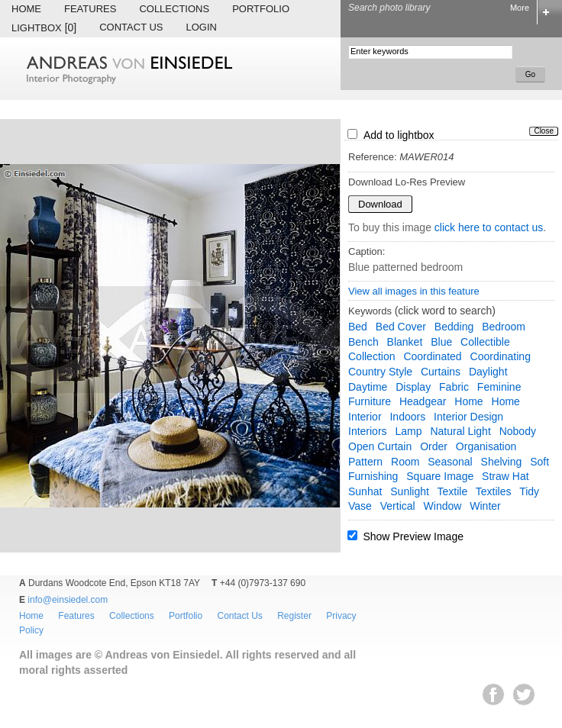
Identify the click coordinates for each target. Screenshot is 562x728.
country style (380, 372)
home (468, 401)
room (405, 462)
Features (90, 9)
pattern (365, 462)
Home (26, 9)
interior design (468, 417)
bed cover (401, 327)
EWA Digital (28, 710)
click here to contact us (489, 227)
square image (440, 476)
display (413, 387)
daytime (368, 387)
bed (358, 327)
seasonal (450, 462)
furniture (370, 401)
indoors (407, 417)
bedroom (504, 327)
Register (294, 616)
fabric (454, 387)
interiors (368, 431)
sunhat (365, 491)
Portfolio (261, 9)
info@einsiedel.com (68, 600)
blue (441, 342)
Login (202, 27)
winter (485, 506)
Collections (174, 9)
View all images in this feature (414, 291)
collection (371, 356)
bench (363, 342)
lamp (408, 431)
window (443, 506)
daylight (488, 372)
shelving (502, 462)
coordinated (432, 356)
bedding (454, 327)
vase (360, 506)
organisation (486, 446)
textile (453, 491)
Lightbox (44, 27)
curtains (441, 372)
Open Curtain (380, 446)
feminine (499, 387)
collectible (485, 342)
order (434, 446)
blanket (405, 342)
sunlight (410, 491)
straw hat (505, 476)
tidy (529, 491)
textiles (494, 491)
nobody (518, 431)
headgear (423, 401)
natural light (460, 431)
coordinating (501, 356)
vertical (398, 506)
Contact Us (131, 27)
